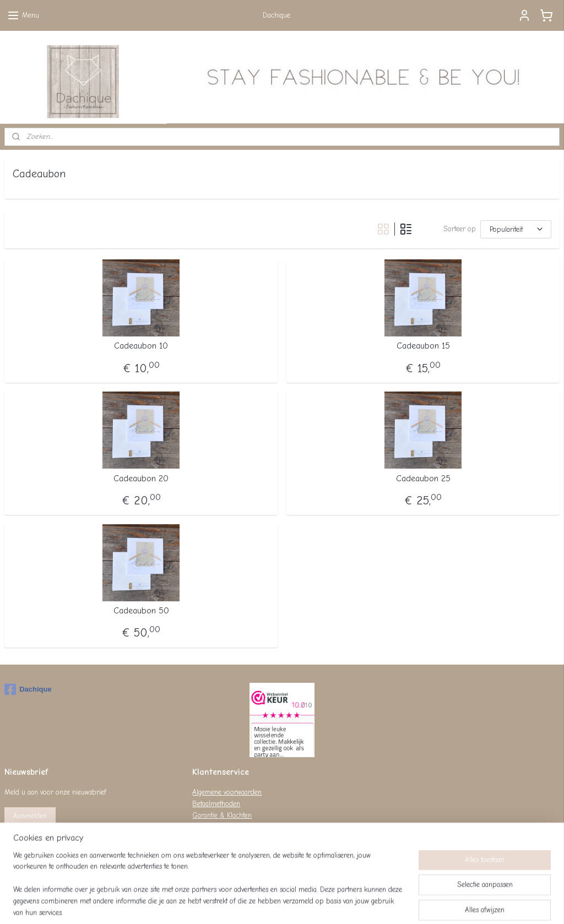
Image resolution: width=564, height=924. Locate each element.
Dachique (28, 689)
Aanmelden (30, 816)
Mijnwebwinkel (386, 904)
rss (264, 904)
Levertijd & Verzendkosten (231, 827)
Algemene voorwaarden (227, 792)
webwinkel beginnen (301, 904)
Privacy (203, 838)
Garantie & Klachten (222, 815)
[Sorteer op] (516, 229)
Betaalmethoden (216, 804)
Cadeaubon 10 (141, 346)
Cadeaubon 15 (423, 346)
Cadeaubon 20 (141, 479)
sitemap (244, 904)
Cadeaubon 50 (141, 611)
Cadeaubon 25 (423, 479)
